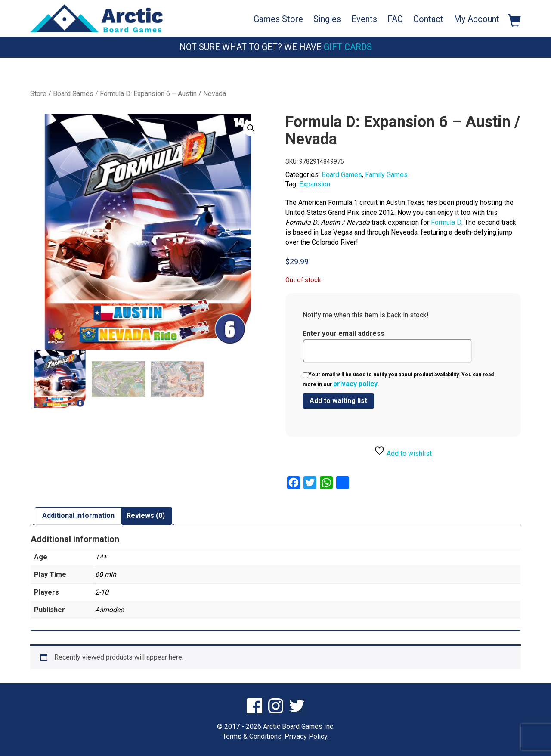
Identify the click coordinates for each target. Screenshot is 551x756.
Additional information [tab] (78, 516)
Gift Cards (348, 47)
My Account (477, 19)
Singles (327, 19)
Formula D (446, 222)
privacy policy (355, 384)
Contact (428, 19)
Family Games (386, 175)
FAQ (395, 19)
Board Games (73, 94)
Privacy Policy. (306, 736)
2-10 (102, 592)
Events (364, 19)
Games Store (278, 19)
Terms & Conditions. (253, 736)
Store (38, 94)
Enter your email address (387, 346)
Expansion (315, 184)
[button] (251, 128)
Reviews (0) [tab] (146, 516)
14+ (101, 556)
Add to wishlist (403, 451)
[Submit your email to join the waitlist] (338, 401)
